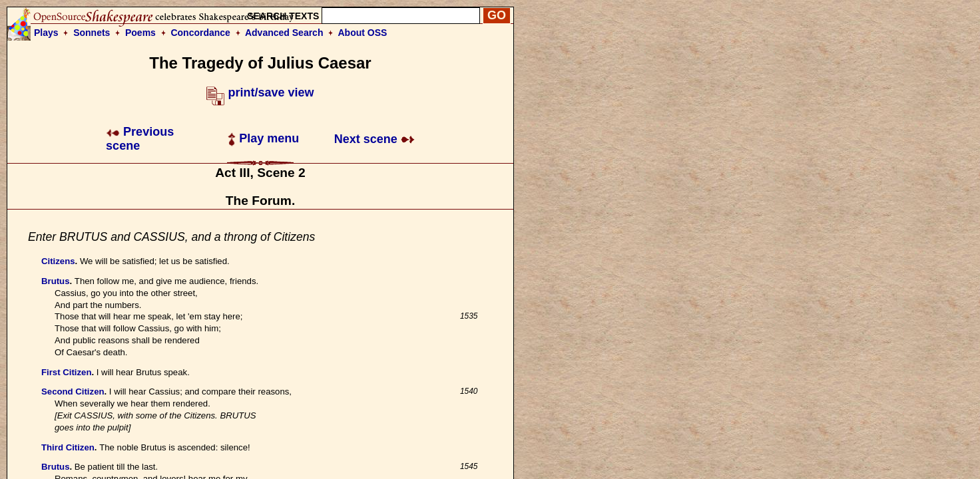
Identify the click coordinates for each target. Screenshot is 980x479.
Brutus (56, 281)
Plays (46, 33)
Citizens (58, 261)
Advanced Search (284, 33)
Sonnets (92, 33)
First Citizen (66, 372)
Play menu (263, 138)
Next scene (374, 139)
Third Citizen (68, 447)
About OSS (363, 33)
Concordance (200, 33)
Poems (140, 33)
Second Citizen (73, 392)
